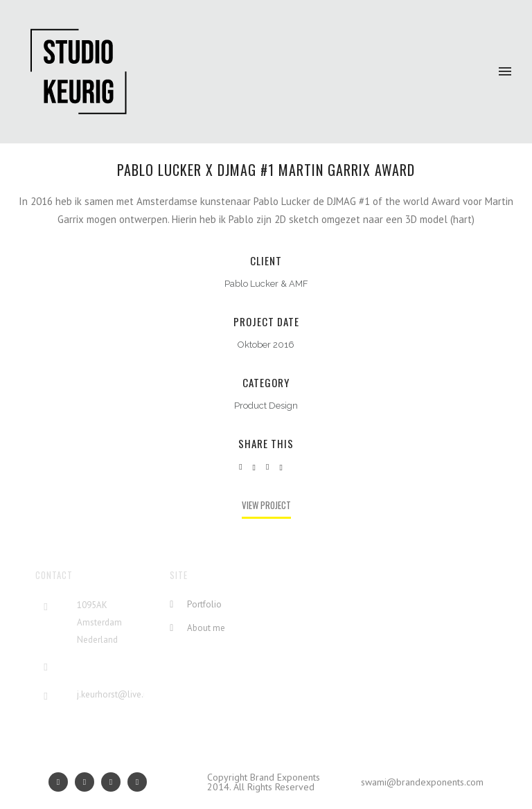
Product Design (266, 406)
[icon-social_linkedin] (114, 782)
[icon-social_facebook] (88, 782)
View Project (266, 505)
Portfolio (204, 604)
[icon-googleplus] (62, 782)
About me (206, 628)
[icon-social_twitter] (137, 782)
